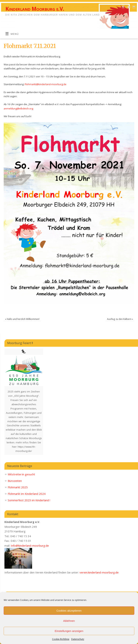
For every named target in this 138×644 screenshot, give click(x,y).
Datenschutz (78, 639)
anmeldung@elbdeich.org (18, 108)
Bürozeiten (15, 481)
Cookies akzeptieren (69, 611)
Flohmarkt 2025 (18, 487)
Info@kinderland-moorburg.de (30, 546)
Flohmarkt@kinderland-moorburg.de (46, 84)
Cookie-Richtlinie (61, 639)
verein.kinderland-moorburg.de (99, 572)
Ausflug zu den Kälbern (120, 319)
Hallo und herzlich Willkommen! (22, 319)
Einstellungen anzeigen (69, 631)
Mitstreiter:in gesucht (21, 474)
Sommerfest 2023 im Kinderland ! (29, 500)
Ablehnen (69, 621)
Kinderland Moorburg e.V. (35, 9)
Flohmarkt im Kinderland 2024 (27, 494)
